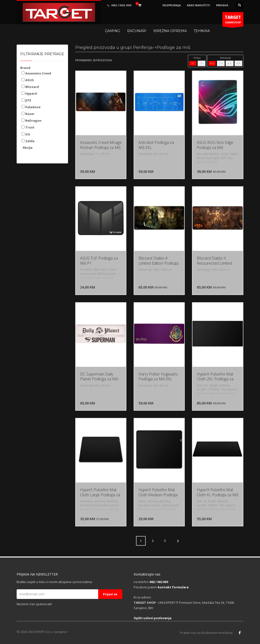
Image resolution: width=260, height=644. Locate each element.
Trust (28, 127)
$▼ (238, 63)
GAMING (113, 31)
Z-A (221, 63)
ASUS (28, 80)
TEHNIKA (202, 31)
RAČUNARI (137, 31)
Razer (28, 114)
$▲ (229, 63)
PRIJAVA (222, 5)
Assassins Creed (36, 73)
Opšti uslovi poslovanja (153, 618)
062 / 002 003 (159, 582)
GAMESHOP (233, 20)
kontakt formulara (173, 587)
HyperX (29, 94)
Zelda (28, 141)
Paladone (31, 107)
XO (26, 134)
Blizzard (30, 87)
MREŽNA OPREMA (170, 31)
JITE (26, 100)
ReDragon (31, 121)
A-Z (212, 63)
